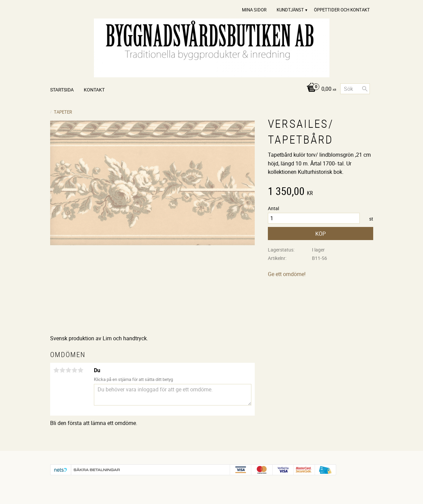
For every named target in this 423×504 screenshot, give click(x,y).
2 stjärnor (63, 370)
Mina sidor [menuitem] (254, 10)
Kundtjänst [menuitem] (290, 10)
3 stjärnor (69, 370)
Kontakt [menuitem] (94, 90)
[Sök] (365, 89)
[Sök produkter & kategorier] (355, 89)
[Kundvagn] (320, 89)
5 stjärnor (81, 370)
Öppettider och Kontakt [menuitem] (342, 10)
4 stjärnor (75, 370)
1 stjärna (57, 370)
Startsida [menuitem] (62, 90)
